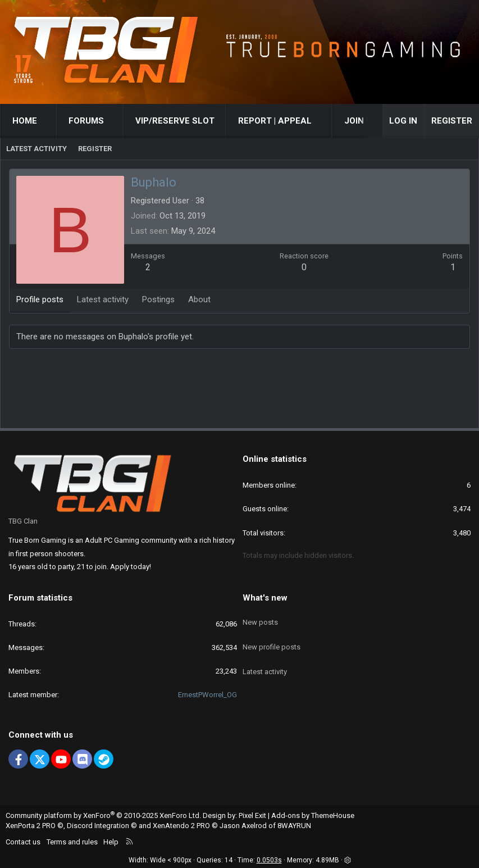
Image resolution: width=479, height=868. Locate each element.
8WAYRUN (294, 826)
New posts (260, 617)
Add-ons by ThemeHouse (313, 815)
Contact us (23, 842)
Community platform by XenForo (103, 815)
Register (95, 149)
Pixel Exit (252, 815)
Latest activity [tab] (103, 299)
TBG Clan (23, 521)
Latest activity (37, 149)
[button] (47, 121)
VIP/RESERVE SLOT (175, 121)
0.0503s (269, 860)
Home (25, 121)
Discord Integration (98, 826)
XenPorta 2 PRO (31, 826)
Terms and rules (72, 842)
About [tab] (199, 299)
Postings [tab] (158, 299)
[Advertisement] (240, 391)
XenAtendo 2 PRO (181, 826)
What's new (265, 598)
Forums (86, 121)
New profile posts (272, 637)
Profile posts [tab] (40, 299)
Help (111, 842)
